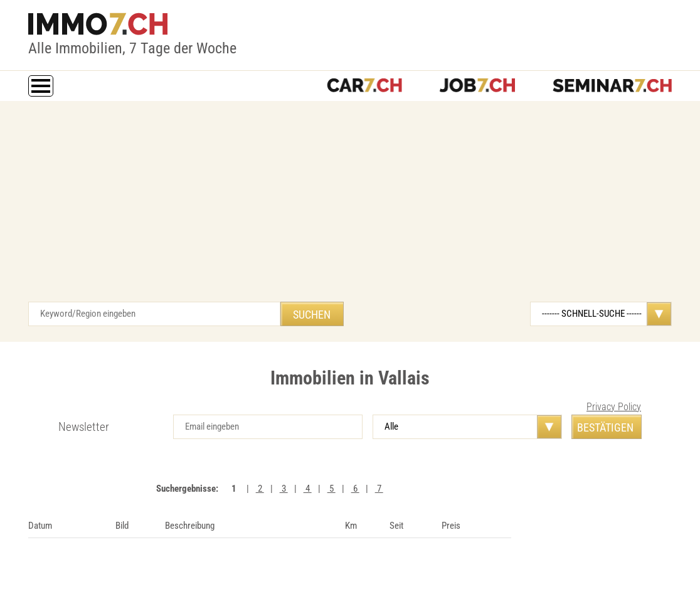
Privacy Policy (614, 407)
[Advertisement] (350, 208)
